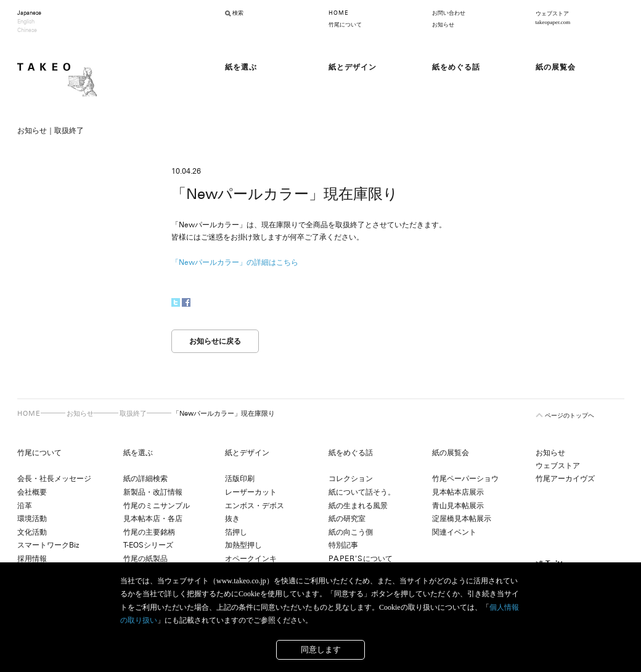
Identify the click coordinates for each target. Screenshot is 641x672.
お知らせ (443, 25)
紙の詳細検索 (145, 479)
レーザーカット (251, 492)
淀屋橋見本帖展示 (462, 519)
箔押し (236, 532)
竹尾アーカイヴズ (565, 479)
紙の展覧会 (451, 453)
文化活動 (32, 532)
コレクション (351, 479)
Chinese (27, 30)
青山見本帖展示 (458, 506)
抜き (232, 519)
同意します (321, 650)
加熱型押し (243, 545)
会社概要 (32, 492)
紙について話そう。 (362, 492)
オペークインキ (251, 559)
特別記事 (343, 545)
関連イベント (454, 532)
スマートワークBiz (48, 545)
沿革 (25, 506)
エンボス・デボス (255, 506)
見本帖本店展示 (458, 492)
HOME (338, 13)
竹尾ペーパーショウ (465, 479)
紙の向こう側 (351, 532)
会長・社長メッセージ (54, 479)
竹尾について (345, 25)
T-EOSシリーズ (148, 545)
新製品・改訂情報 (153, 492)
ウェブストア (558, 466)
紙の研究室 (347, 519)
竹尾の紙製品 (145, 559)
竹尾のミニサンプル (157, 506)
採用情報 (32, 559)
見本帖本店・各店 (153, 519)
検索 (238, 13)
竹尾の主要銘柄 (149, 532)
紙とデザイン (247, 453)
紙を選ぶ (138, 453)
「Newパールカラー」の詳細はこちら (235, 262)
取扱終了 (133, 413)
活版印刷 (240, 479)
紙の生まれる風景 (358, 506)
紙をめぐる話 (351, 453)
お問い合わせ (449, 13)
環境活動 (32, 519)
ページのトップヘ (570, 415)
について (361, 559)
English (26, 22)
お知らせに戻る (215, 341)
